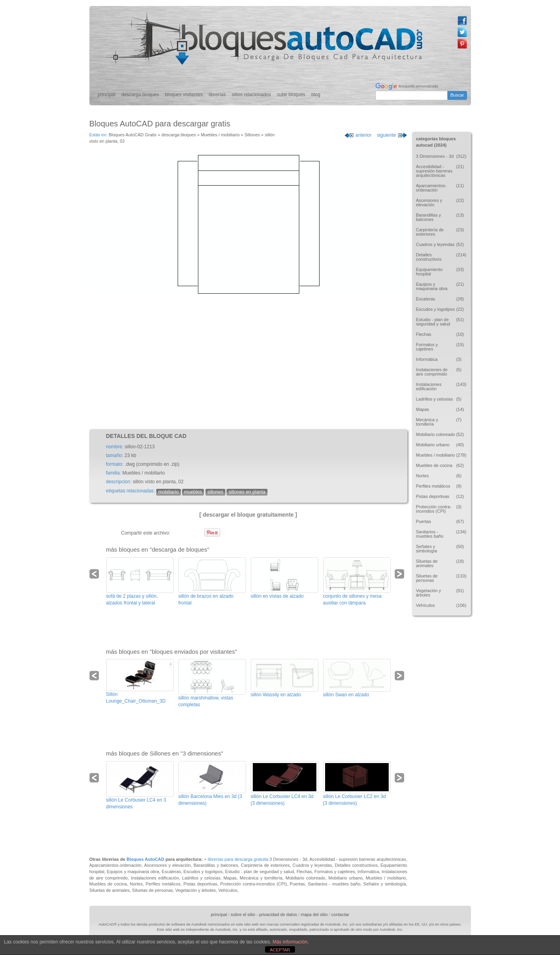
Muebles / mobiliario (220, 135)
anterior (358, 135)
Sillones (252, 135)
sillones (215, 492)
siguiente (392, 135)
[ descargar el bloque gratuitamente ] (248, 515)
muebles (193, 492)
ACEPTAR (280, 950)
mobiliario (168, 492)
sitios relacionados (251, 95)
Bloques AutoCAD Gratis (132, 135)
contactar (340, 914)
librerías (217, 95)
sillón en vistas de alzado (277, 596)
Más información (290, 942)
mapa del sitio (314, 914)
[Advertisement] (248, 362)
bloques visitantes (184, 95)
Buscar (457, 95)
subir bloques (291, 95)
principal (107, 95)
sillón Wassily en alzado (276, 695)
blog (316, 95)
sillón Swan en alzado (346, 695)
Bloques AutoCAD (145, 859)
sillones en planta (247, 492)
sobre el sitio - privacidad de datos (264, 914)
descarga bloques (140, 95)
